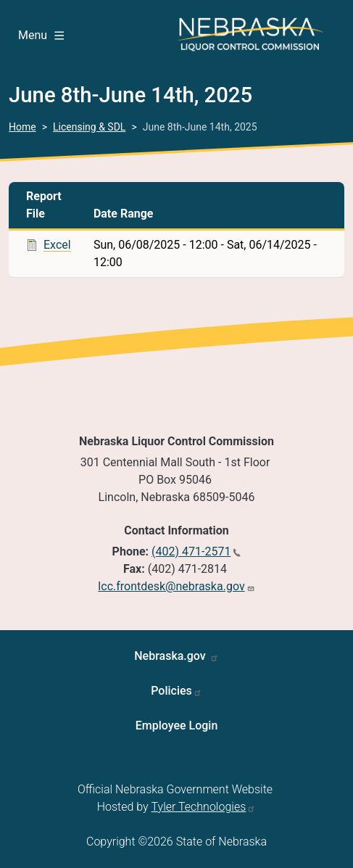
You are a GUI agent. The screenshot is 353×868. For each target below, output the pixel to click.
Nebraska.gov (171, 656)
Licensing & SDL (89, 127)
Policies (171, 691)
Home (22, 127)
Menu (41, 35)
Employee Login (177, 726)
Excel (57, 245)
